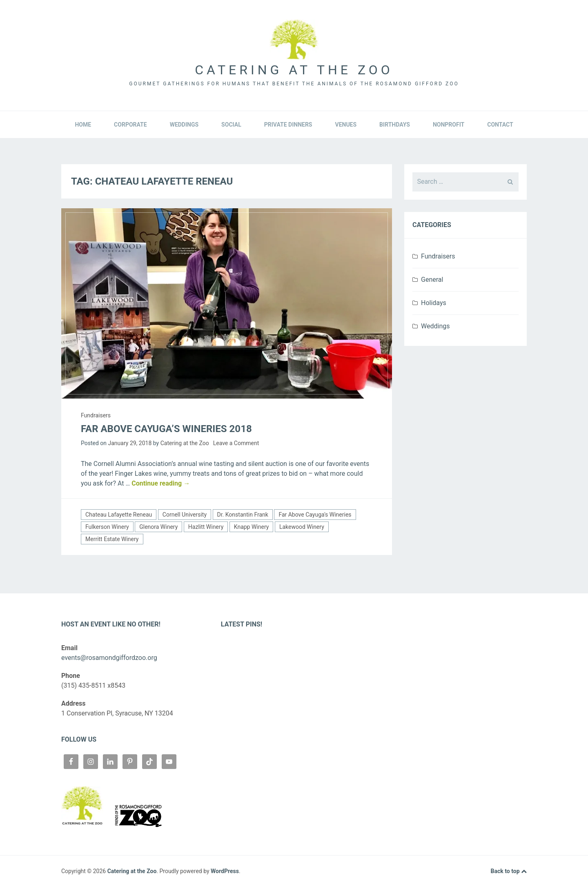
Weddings (184, 125)
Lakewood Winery (302, 527)
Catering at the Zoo (294, 70)
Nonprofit (449, 125)
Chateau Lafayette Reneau (119, 515)
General (432, 280)
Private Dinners (288, 125)
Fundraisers (96, 415)
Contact (500, 125)
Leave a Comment (236, 443)
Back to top (509, 871)
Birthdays (395, 125)
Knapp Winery (252, 527)
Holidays (434, 303)
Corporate (130, 125)
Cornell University (185, 515)
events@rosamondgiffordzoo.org (109, 658)
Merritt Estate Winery (112, 539)
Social (231, 125)
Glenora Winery (158, 527)
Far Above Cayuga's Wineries (315, 515)
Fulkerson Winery (107, 527)
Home (83, 125)
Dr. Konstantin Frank (243, 515)
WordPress (225, 871)
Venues (346, 125)
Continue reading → (161, 483)
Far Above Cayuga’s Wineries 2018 (166, 429)
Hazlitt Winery (206, 527)
